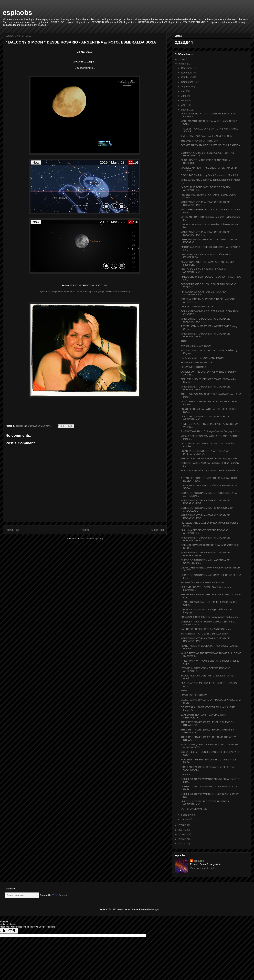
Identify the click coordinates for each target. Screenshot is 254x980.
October (186, 77)
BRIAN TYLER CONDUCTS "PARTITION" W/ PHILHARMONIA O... (205, 452)
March (185, 110)
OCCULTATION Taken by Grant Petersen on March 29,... (211, 175)
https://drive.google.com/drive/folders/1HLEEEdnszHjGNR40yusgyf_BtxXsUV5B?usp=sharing (85, 292)
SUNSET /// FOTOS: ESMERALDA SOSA (203, 583)
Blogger (155, 909)
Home (85, 530)
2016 (181, 834)
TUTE (184, 341)
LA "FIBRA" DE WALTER (194, 809)
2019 (181, 64)
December (187, 68)
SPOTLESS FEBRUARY (194, 695)
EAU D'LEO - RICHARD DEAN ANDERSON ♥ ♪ (206, 629)
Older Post (158, 530)
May (184, 100)
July (184, 91)
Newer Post (12, 530)
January (186, 819)
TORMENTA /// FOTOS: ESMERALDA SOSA (204, 634)
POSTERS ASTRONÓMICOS (196, 362)
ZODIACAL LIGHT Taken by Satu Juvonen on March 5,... (211, 617)
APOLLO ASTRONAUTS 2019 (197, 307)
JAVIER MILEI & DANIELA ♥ (196, 346)
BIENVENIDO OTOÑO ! (193, 367)
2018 (181, 825)
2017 (181, 830)
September (187, 82)
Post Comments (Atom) (91, 539)
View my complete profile (203, 868)
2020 (181, 59)
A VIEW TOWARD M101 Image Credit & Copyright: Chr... (211, 431)
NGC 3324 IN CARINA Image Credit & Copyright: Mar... (210, 458)
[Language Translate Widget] (22, 895)
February (186, 815)
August (185, 87)
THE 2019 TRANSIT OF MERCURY (200, 141)
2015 (181, 839)
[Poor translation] (12, 931)
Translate (60, 895)
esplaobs (17, 13)
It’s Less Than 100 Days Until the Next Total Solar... (208, 136)
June (184, 96)
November (187, 73)
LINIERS (185, 774)
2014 (181, 844)
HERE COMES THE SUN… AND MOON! (202, 358)
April (184, 105)
